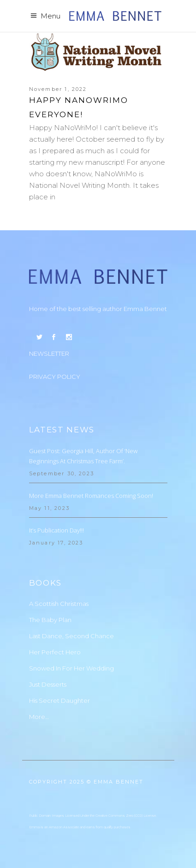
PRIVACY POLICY (55, 377)
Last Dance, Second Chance (71, 636)
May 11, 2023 (49, 508)
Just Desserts (48, 684)
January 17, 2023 (56, 543)
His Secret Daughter (59, 700)
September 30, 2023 (62, 473)
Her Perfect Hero (55, 652)
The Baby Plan (50, 620)
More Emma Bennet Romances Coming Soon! (91, 496)
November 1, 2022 (58, 89)
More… (39, 717)
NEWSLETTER (49, 353)
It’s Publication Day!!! (56, 530)
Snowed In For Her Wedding (71, 668)
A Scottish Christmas (59, 604)
